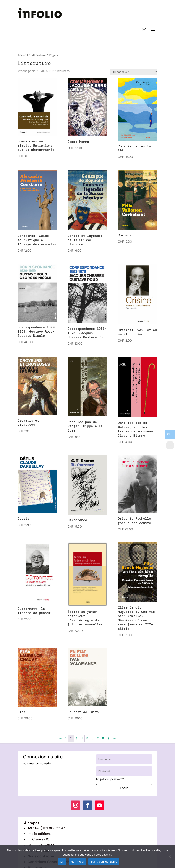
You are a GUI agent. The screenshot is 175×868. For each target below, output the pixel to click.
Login (124, 788)
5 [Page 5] (87, 738)
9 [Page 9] (108, 738)
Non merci (78, 862)
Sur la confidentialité (104, 862)
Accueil (23, 55)
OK (62, 862)
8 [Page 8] (103, 738)
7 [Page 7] (98, 738)
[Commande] (134, 72)
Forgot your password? (110, 779)
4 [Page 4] (82, 738)
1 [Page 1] (66, 738)
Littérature (38, 55)
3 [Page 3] (76, 738)
